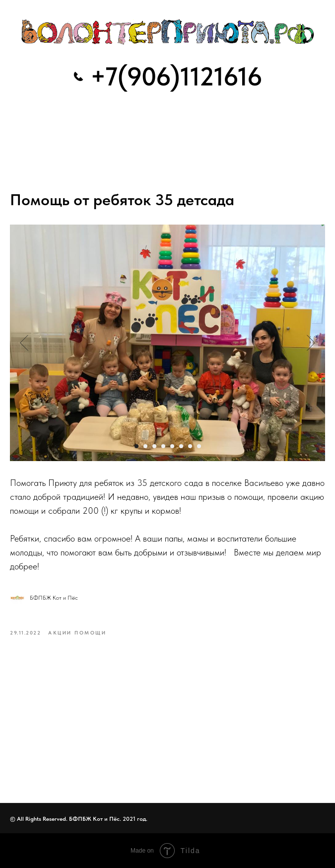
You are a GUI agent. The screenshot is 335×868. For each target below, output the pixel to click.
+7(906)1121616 (176, 77)
